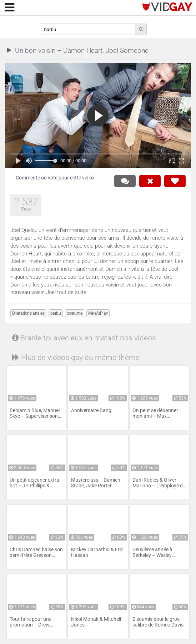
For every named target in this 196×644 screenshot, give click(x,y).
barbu (56, 313)
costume (75, 313)
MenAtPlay (98, 313)
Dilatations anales (28, 313)
